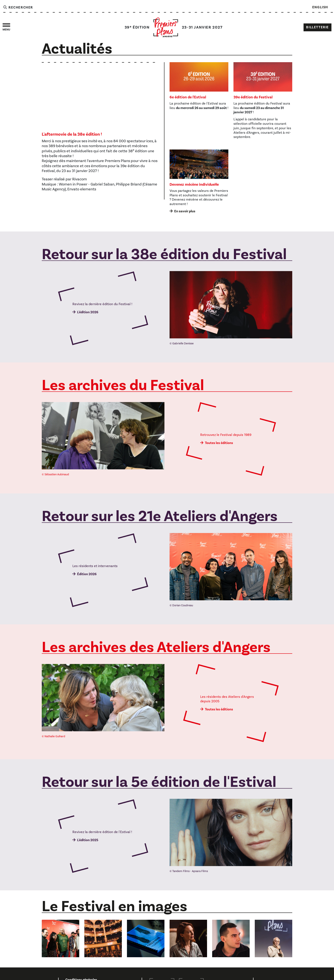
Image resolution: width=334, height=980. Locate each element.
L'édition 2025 (88, 840)
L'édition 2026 (88, 312)
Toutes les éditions (219, 443)
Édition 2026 (87, 574)
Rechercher (18, 7)
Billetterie (317, 27)
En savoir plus (185, 211)
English (320, 7)
